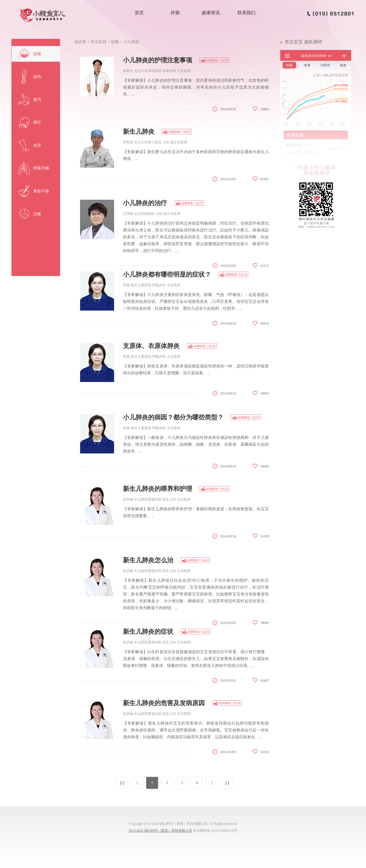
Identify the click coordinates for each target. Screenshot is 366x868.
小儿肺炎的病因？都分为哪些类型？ (173, 417)
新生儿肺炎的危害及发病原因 (164, 703)
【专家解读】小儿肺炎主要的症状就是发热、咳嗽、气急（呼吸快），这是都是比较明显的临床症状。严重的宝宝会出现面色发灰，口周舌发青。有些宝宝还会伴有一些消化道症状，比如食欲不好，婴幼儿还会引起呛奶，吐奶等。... (196, 302)
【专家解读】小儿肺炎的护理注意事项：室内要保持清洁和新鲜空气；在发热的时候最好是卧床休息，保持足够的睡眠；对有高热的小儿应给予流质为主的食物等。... (196, 87)
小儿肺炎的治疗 (145, 203)
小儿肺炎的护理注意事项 (158, 60)
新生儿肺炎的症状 (148, 632)
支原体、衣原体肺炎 (151, 346)
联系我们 (246, 13)
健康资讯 (211, 13)
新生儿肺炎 (139, 132)
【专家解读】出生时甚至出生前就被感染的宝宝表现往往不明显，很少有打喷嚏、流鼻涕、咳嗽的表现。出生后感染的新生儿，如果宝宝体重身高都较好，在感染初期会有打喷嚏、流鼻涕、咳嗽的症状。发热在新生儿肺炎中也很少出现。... (196, 659)
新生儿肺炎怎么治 (148, 560)
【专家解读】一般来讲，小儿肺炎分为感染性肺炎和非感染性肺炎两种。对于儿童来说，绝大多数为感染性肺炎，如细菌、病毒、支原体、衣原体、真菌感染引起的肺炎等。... (196, 444)
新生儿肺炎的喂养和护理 (158, 489)
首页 (139, 13)
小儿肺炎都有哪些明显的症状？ (167, 274)
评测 (175, 13)
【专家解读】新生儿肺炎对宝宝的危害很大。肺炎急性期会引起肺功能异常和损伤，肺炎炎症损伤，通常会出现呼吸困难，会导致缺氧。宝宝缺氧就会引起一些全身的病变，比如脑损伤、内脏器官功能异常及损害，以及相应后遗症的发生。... (196, 730)
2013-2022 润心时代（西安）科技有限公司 (160, 831)
